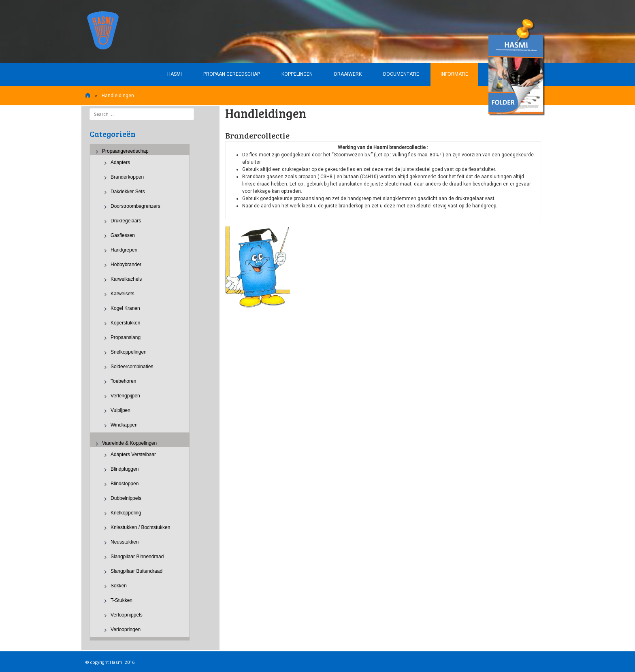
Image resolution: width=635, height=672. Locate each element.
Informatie (454, 74)
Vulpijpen (120, 410)
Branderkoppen (127, 177)
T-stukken (121, 600)
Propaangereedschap (125, 151)
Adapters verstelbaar (133, 454)
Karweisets (123, 294)
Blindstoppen (125, 484)
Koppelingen (297, 74)
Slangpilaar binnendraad (137, 557)
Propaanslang (126, 337)
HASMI (175, 74)
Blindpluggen (125, 469)
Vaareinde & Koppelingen (129, 443)
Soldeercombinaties (132, 367)
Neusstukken (125, 542)
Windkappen (124, 425)
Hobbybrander (126, 265)
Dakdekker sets (128, 192)
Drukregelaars (126, 221)
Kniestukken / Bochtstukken (140, 527)
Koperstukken (125, 323)
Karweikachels (126, 279)
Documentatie (401, 74)
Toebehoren (123, 381)
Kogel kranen (125, 308)
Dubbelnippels (126, 498)
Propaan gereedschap (232, 74)
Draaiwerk (348, 74)
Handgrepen (124, 250)
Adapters (120, 162)
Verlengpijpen (125, 396)
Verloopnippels (127, 615)
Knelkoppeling (126, 513)
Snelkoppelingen (129, 352)
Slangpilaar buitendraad (136, 571)
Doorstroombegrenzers (135, 206)
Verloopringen (126, 629)
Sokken (119, 586)
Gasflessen (123, 235)
